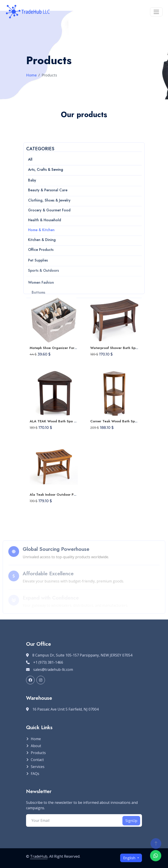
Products (38, 753)
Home (31, 75)
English (130, 858)
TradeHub (39, 856)
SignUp (131, 821)
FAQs (35, 774)
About (36, 746)
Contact (37, 760)
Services (38, 767)
